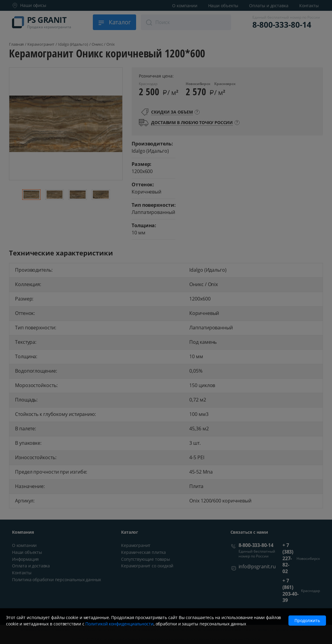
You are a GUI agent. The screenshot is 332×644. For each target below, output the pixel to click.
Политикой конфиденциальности (119, 624)
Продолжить (307, 620)
